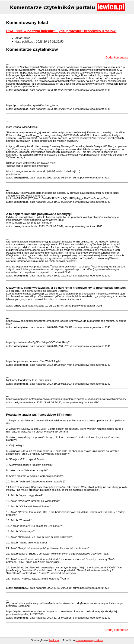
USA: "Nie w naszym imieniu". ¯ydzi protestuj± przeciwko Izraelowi (61, 31)
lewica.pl (54, 640)
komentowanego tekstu (89, 640)
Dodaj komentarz (117, 57)
